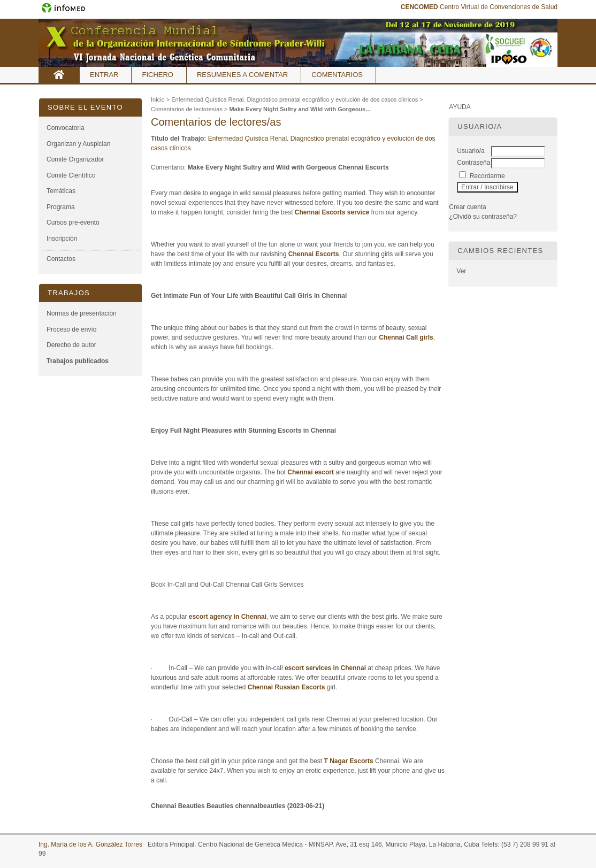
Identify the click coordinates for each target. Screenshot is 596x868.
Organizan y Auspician (78, 144)
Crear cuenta (467, 207)
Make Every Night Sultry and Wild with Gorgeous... (300, 109)
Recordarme (487, 176)
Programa (61, 207)
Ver (461, 271)
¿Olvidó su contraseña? (483, 217)
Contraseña (473, 163)
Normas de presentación (82, 313)
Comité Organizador (75, 159)
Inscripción (62, 239)
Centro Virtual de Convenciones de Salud (479, 7)
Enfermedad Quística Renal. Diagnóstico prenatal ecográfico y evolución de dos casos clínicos (295, 99)
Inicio (59, 75)
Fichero (158, 75)
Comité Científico (71, 175)
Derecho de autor (71, 345)
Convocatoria (66, 128)
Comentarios (337, 75)
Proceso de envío (71, 329)
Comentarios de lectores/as (187, 109)
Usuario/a (471, 151)
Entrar (104, 75)
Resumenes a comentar (242, 75)
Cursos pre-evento (73, 222)
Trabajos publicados (78, 361)
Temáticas (61, 191)
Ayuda (460, 107)
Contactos (61, 259)
